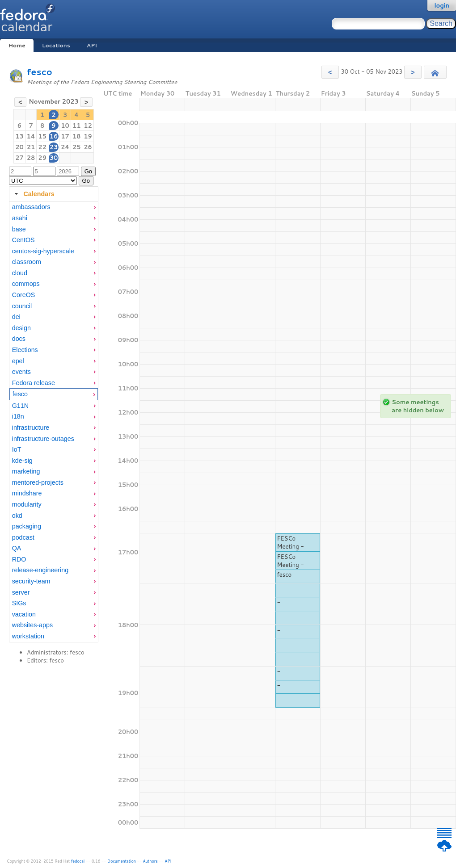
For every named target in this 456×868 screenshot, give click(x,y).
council (22, 306)
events (21, 372)
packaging (27, 526)
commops (26, 284)
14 (31, 136)
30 (54, 158)
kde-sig (22, 461)
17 (65, 136)
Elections (25, 350)
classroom (27, 262)
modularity (27, 504)
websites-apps (32, 625)
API (92, 45)
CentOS (23, 240)
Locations (56, 45)
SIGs (19, 603)
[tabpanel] (54, 422)
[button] (330, 72)
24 (65, 147)
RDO (19, 559)
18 (77, 136)
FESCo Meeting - (291, 542)
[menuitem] (54, 207)
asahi (20, 218)
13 (19, 136)
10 (65, 126)
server (21, 592)
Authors (150, 861)
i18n (18, 416)
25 (77, 147)
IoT (17, 449)
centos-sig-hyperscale (43, 251)
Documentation (122, 861)
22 (42, 147)
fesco (40, 72)
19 (88, 136)
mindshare (27, 493)
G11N (20, 406)
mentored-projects (38, 482)
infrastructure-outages (43, 439)
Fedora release (34, 383)
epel (18, 361)
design (21, 328)
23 (54, 147)
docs (19, 339)
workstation (28, 636)
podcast (23, 537)
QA (17, 548)
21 (31, 147)
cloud (20, 273)
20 (19, 147)
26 (88, 147)
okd (17, 516)
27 (19, 158)
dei (16, 317)
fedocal (78, 861)
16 (54, 136)
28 (31, 158)
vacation (24, 614)
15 (42, 136)
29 (42, 158)
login (442, 5)
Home (17, 45)
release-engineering (40, 570)
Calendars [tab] (33, 194)
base (19, 229)
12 (88, 126)
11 (77, 126)
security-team (31, 581)
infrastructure (31, 428)
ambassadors (31, 207)
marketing (26, 471)
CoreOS (24, 295)
